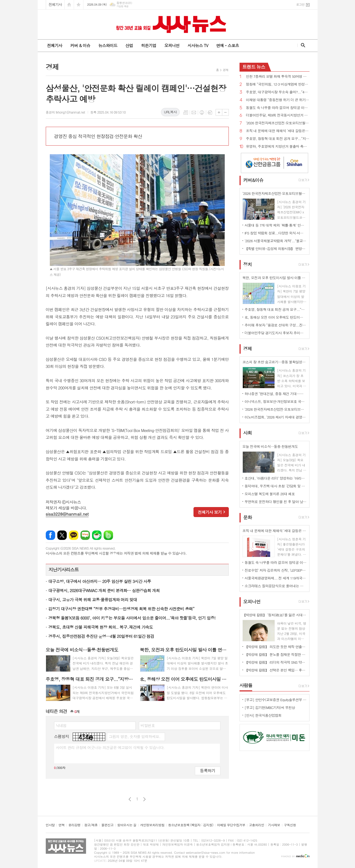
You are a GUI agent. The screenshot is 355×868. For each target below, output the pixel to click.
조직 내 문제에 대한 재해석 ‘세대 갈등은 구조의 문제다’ (278, 131)
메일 (194, 113)
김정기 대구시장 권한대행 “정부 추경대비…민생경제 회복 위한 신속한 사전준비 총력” (121, 609)
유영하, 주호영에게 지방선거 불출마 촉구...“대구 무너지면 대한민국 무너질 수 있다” (278, 147)
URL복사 (170, 112)
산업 (129, 45)
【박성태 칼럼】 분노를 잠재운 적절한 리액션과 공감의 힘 (276, 654)
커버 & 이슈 (80, 45)
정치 (248, 264)
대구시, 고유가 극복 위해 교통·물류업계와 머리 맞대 (93, 600)
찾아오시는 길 (127, 825)
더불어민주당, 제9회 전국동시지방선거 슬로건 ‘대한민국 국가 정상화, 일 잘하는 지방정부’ (278, 115)
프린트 (202, 113)
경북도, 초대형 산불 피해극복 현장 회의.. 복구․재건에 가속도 (101, 627)
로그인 (300, 4)
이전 (130, 799)
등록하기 (208, 770)
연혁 (61, 825)
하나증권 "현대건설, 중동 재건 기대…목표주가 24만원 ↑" (276, 394)
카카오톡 (74, 535)
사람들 (246, 685)
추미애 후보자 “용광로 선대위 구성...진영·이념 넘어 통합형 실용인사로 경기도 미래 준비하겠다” (276, 325)
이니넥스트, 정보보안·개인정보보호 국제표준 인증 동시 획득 (276, 401)
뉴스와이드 (108, 45)
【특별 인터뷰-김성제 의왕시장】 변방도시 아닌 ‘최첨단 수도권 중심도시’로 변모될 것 (276, 249)
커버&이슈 (253, 180)
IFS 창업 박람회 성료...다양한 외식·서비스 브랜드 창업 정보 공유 (276, 233)
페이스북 (50, 535)
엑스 (62, 535)
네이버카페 (97, 535)
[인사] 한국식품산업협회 (263, 715)
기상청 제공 (123, 6)
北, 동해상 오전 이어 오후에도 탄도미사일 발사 (276, 317)
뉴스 (254, 67)
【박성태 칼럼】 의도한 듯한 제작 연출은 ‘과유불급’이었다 (276, 647)
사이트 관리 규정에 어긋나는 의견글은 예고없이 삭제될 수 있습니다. (110, 747)
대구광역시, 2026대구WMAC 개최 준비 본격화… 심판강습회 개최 (104, 590)
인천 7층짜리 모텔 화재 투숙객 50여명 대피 (278, 77)
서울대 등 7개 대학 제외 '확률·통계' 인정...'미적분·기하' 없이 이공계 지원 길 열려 (276, 225)
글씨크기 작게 (225, 112)
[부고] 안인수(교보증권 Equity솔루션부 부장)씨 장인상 (276, 700)
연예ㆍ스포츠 (228, 45)
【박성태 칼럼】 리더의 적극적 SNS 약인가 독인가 (276, 662)
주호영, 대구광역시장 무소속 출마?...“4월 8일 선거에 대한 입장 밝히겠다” (278, 92)
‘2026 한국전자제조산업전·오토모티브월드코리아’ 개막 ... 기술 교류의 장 (278, 123)
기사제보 (274, 825)
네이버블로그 (85, 535)
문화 (248, 517)
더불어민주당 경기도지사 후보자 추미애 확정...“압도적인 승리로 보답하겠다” (276, 333)
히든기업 (149, 45)
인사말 (50, 825)
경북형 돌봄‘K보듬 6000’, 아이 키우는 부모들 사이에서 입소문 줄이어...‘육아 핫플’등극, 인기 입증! (132, 618)
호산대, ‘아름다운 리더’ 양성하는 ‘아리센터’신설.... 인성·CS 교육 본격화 (276, 478)
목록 (186, 113)
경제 (226, 70)
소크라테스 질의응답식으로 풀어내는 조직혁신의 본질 (276, 586)
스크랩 (210, 113)
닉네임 (61, 725)
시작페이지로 (69, 5)
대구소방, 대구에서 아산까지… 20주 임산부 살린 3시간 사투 (100, 581)
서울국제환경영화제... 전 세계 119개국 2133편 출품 (276, 578)
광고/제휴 (91, 825)
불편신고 (107, 825)
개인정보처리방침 (152, 825)
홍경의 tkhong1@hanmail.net (65, 112)
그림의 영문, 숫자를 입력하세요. (134, 736)
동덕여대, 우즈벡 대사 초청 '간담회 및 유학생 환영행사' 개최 (276, 486)
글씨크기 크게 (219, 112)
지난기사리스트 (64, 570)
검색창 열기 (302, 45)
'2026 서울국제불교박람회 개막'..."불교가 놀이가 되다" (276, 241)
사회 (248, 433)
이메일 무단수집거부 (231, 825)
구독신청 (290, 825)
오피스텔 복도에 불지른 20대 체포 (270, 494)
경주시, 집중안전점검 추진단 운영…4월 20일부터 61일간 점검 (101, 636)
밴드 (108, 535)
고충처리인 (256, 825)
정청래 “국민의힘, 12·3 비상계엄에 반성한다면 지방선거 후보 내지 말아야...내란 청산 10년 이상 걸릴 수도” (278, 84)
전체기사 (55, 4)
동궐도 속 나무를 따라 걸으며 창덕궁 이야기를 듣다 (278, 108)
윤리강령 (74, 825)
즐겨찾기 (79, 5)
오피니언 (172, 45)
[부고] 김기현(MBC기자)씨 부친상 (270, 707)
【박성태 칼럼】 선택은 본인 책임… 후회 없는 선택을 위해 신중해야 (276, 670)
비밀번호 (148, 725)
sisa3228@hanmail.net (67, 514)
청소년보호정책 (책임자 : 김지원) (191, 825)
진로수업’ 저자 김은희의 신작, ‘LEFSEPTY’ (276, 570)
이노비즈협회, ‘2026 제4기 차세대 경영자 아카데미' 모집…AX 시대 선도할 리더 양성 (276, 417)
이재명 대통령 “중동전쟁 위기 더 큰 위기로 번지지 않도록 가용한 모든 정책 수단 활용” (278, 100)
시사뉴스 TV (198, 45)
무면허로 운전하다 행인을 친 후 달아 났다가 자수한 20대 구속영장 (276, 502)
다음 (144, 799)
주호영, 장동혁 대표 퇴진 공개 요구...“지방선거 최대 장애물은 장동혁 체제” (278, 139)
